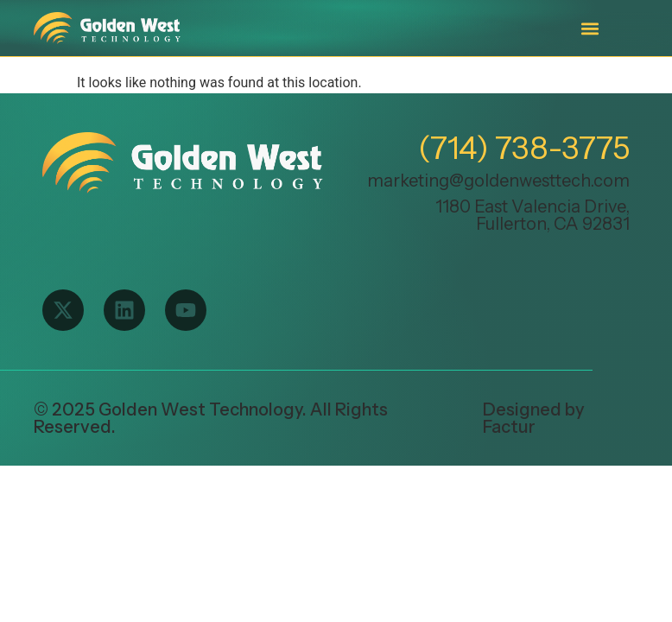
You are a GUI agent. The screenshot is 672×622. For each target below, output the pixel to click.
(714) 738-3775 (524, 148)
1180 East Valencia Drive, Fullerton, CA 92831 (533, 215)
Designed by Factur (534, 418)
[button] (590, 28)
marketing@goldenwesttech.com (498, 181)
